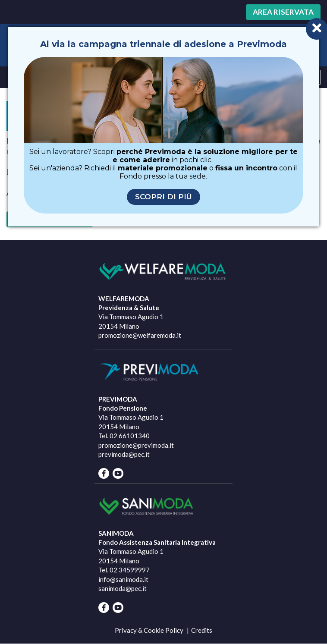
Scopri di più (163, 197)
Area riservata (283, 12)
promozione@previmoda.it (136, 445)
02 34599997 (130, 570)
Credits (202, 630)
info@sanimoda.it (123, 579)
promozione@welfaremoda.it (140, 335)
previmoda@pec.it (124, 454)
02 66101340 (130, 436)
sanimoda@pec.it (123, 588)
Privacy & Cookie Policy (149, 630)
